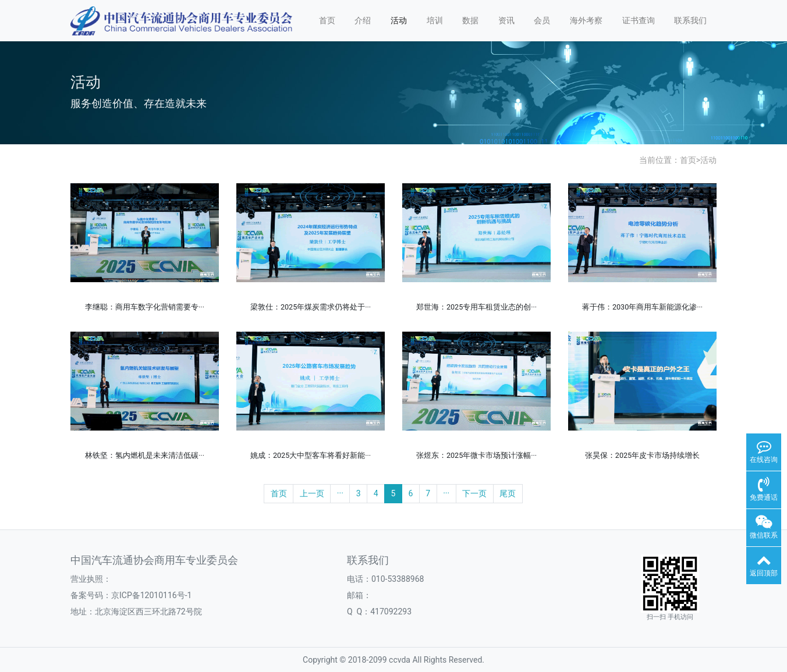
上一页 (312, 493)
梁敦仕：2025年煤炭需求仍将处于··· (311, 307)
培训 (435, 20)
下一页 (474, 493)
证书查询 (639, 20)
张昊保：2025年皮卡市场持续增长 (642, 455)
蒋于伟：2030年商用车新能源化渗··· (642, 307)
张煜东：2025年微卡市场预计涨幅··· (476, 455)
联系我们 (690, 20)
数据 (470, 20)
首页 (327, 20)
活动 (399, 20)
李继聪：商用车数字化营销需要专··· (145, 307)
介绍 (363, 20)
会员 (542, 20)
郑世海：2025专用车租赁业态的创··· (476, 307)
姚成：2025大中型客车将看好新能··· (311, 455)
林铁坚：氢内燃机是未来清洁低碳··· (145, 455)
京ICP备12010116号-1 (151, 595)
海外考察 (586, 20)
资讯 (506, 20)
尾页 (508, 493)
